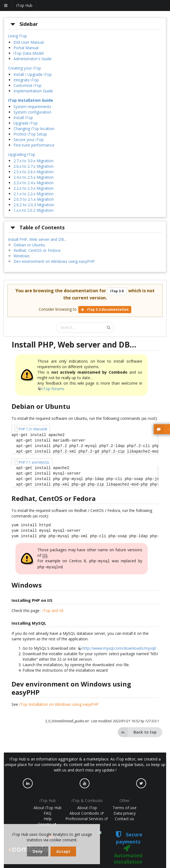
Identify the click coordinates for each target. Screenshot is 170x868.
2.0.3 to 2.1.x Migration (34, 199)
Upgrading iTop (22, 154)
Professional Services (87, 818)
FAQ (48, 812)
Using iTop (17, 36)
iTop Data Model (29, 53)
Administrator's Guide (33, 59)
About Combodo (87, 812)
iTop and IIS (53, 609)
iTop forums (53, 389)
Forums (47, 823)
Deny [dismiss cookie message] (38, 851)
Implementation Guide (33, 91)
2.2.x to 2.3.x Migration (34, 188)
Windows (22, 256)
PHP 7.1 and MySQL (34, 462)
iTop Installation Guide (30, 100)
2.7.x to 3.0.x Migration (34, 161)
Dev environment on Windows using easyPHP (54, 261)
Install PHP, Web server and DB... (37, 239)
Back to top (137, 731)
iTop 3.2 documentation (105, 309)
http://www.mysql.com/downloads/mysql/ (119, 647)
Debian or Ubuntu (29, 245)
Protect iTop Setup (30, 134)
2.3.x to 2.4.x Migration (34, 183)
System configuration (32, 112)
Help (48, 818)
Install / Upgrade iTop (33, 74)
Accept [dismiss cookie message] (63, 851)
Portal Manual (26, 48)
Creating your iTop (24, 68)
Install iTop (23, 118)
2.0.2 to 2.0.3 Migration (34, 205)
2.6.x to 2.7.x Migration (34, 166)
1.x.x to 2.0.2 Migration (34, 210)
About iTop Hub (48, 807)
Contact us (124, 818)
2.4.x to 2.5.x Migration (34, 177)
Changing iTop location (34, 129)
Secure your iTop (29, 140)
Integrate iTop (26, 80)
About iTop (87, 807)
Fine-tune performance (34, 145)
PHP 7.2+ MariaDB (33, 429)
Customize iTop (27, 85)
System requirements (32, 107)
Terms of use (125, 807)
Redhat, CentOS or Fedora (37, 250)
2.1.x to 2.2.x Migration (34, 194)
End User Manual (29, 42)
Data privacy (125, 812)
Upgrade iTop (26, 123)
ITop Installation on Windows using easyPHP (59, 703)
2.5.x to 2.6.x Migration (34, 172)
